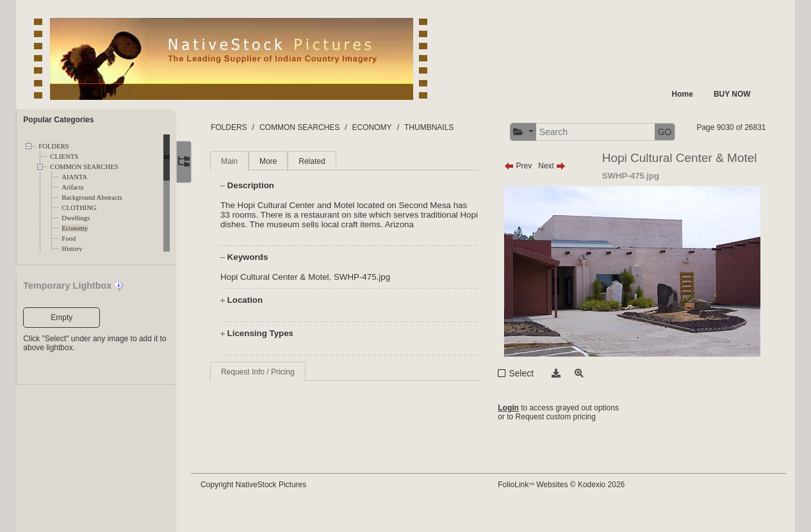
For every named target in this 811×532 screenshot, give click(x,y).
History (72, 249)
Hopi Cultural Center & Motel (283, 301)
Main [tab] (237, 186)
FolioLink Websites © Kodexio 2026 (565, 504)
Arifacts (72, 187)
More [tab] (276, 186)
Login (512, 432)
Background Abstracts (92, 197)
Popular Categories (58, 120)
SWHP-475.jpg (370, 301)
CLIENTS (64, 157)
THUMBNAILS (437, 127)
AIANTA (74, 177)
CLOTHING (79, 208)
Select (525, 398)
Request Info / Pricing (266, 396)
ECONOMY (380, 127)
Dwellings (76, 218)
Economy (75, 228)
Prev (522, 190)
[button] (613, 132)
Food (69, 238)
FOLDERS (53, 146)
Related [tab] (320, 186)
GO (755, 132)
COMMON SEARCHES (84, 167)
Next (556, 190)
